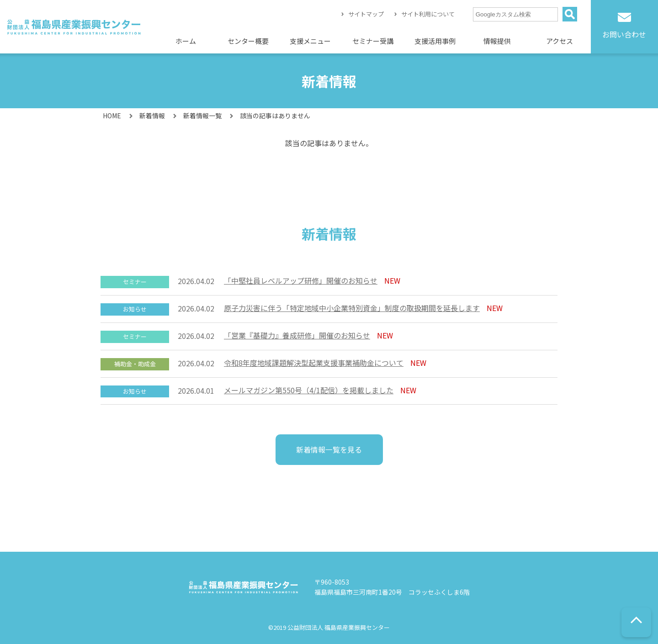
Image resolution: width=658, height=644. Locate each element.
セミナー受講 (373, 41)
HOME (112, 116)
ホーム (186, 41)
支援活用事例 (435, 41)
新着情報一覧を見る (329, 449)
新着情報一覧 (202, 116)
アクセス (560, 41)
